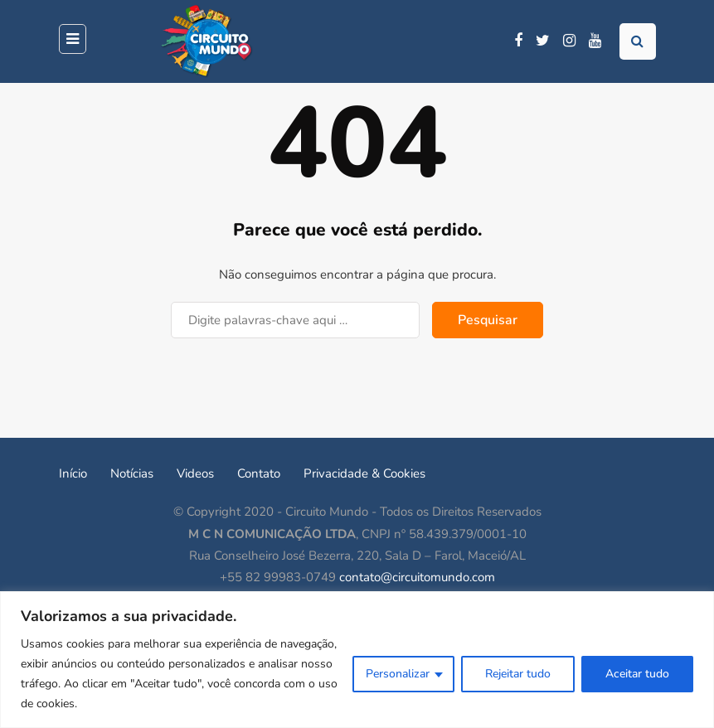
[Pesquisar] (295, 320)
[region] (357, 660)
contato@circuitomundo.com (417, 577)
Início (73, 473)
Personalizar (398, 674)
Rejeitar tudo (518, 674)
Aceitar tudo (637, 674)
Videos (195, 473)
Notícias (132, 473)
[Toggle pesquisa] (638, 41)
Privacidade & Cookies (364, 473)
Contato (259, 473)
